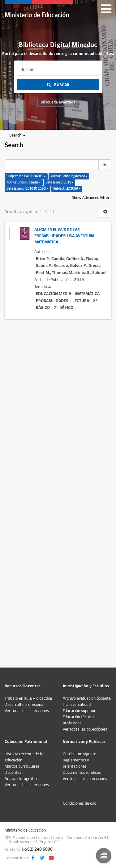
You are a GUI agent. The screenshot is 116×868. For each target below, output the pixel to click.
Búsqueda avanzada (58, 102)
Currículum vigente (79, 754)
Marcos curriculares (22, 766)
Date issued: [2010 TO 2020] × (27, 189)
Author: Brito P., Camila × (24, 182)
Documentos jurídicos (82, 773)
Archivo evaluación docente (87, 698)
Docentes (13, 773)
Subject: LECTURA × (67, 189)
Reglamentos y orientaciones (76, 763)
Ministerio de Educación (37, 15)
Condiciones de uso (79, 803)
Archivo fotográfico (21, 779)
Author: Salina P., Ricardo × (69, 176)
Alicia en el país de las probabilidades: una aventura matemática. (64, 236)
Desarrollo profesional (25, 705)
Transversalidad (77, 705)
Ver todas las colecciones (27, 711)
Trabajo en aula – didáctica (28, 698)
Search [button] (17, 135)
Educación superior (79, 711)
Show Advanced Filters (92, 198)
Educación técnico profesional (78, 720)
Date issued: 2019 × (59, 182)
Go (105, 165)
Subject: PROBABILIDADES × (26, 176)
